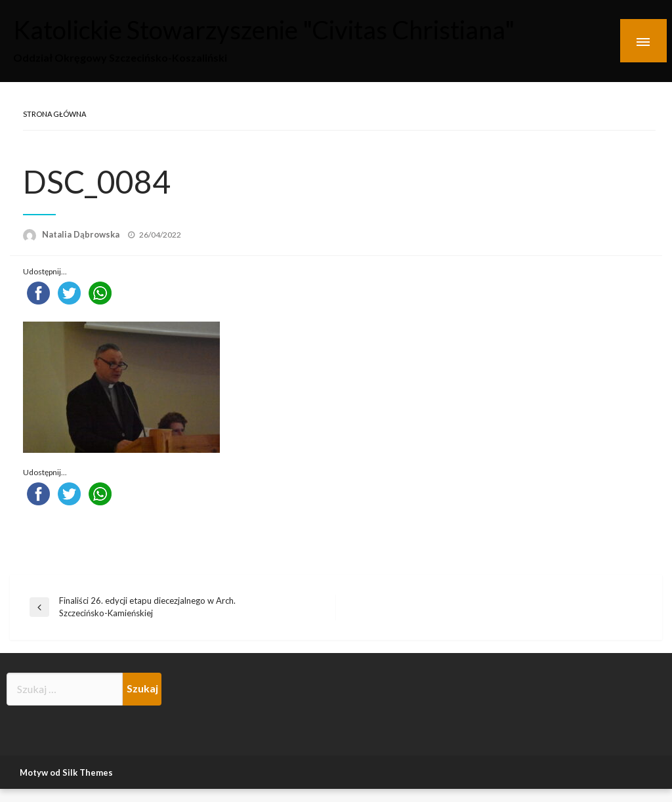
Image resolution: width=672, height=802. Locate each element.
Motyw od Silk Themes (66, 772)
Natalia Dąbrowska (82, 234)
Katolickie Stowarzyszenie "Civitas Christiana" (301, 28)
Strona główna (54, 114)
